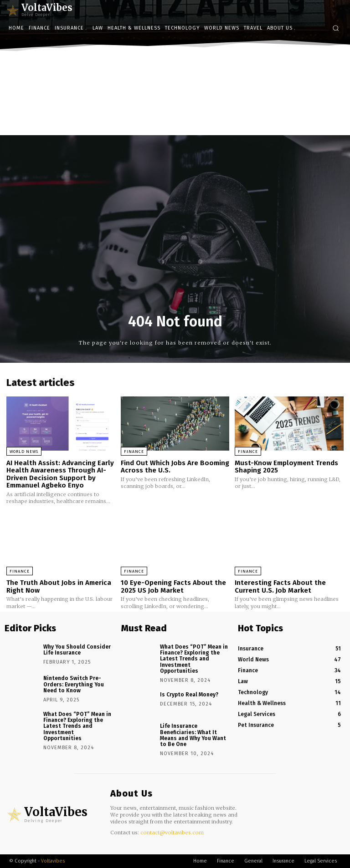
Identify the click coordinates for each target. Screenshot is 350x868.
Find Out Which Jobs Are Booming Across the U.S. (175, 467)
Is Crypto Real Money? (189, 695)
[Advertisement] (175, 122)
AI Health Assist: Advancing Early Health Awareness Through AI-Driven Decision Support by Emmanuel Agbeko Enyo (60, 474)
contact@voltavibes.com (172, 832)
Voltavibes (53, 861)
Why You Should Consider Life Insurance (77, 650)
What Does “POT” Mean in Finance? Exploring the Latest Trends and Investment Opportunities (77, 726)
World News (24, 452)
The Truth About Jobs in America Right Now (59, 586)
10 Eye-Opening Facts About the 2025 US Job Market (173, 586)
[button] (336, 28)
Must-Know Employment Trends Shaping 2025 (286, 467)
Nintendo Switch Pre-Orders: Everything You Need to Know (74, 684)
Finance (134, 452)
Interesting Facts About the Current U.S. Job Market (280, 586)
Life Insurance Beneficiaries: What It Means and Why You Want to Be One (193, 735)
